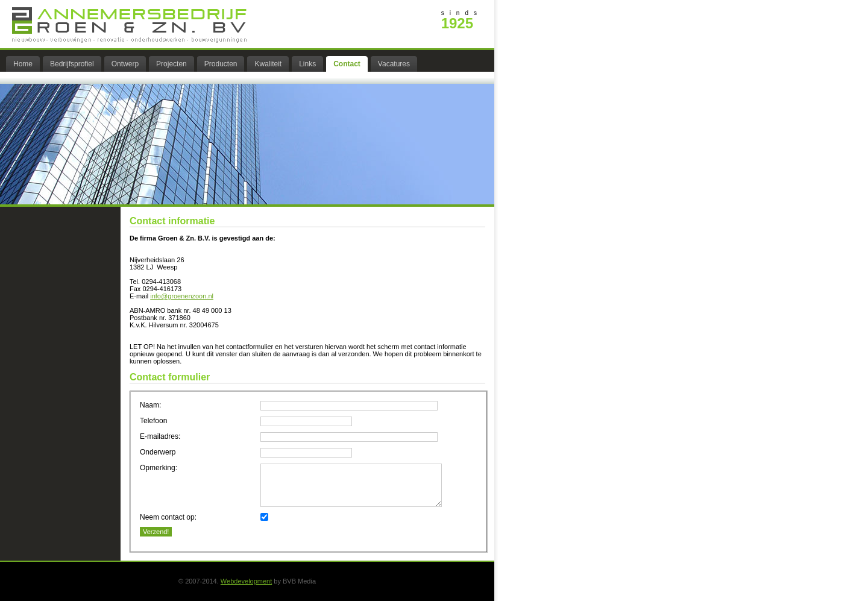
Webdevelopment (246, 581)
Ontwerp (125, 64)
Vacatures (394, 64)
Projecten (171, 64)
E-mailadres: (160, 436)
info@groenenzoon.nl (182, 296)
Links (307, 64)
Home (23, 64)
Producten (221, 64)
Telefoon (153, 421)
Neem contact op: (168, 517)
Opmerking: (159, 468)
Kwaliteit (268, 64)
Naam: (150, 405)
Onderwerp (158, 452)
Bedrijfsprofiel (72, 64)
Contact (347, 64)
